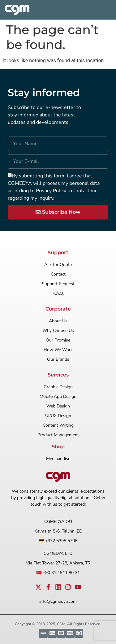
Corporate (58, 309)
